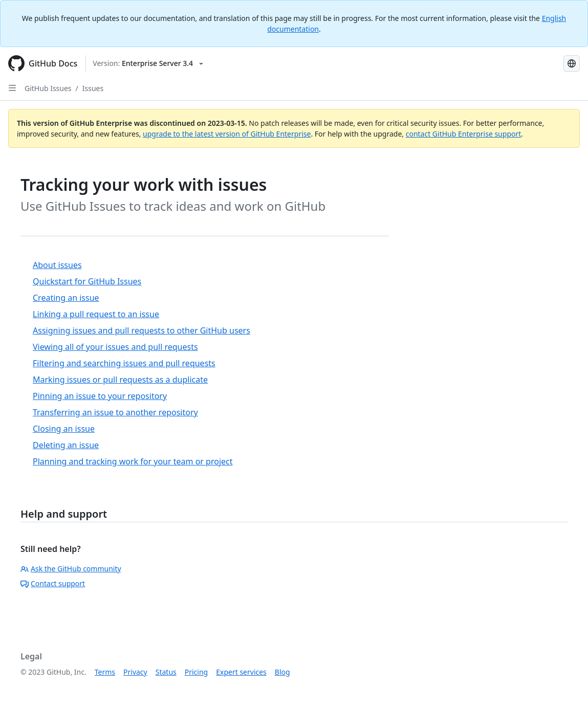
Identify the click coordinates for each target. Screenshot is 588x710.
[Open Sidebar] (12, 88)
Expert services (241, 672)
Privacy (135, 672)
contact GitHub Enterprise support (464, 134)
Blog (282, 672)
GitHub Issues (48, 88)
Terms (105, 672)
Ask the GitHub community (71, 569)
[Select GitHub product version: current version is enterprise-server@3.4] (148, 63)
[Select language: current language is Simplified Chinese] (572, 63)
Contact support (53, 583)
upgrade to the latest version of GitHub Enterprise (227, 134)
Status (166, 672)
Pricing (196, 672)
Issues (93, 88)
